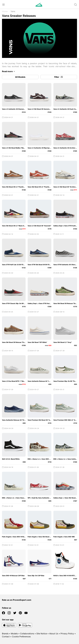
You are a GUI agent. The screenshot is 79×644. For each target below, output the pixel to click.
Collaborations (27, 634)
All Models (20, 77)
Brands (5, 634)
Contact (6, 637)
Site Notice (42, 634)
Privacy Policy (67, 634)
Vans (13, 11)
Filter (59, 77)
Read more (9, 71)
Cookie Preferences (21, 637)
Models (14, 634)
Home (5, 11)
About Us (54, 634)
